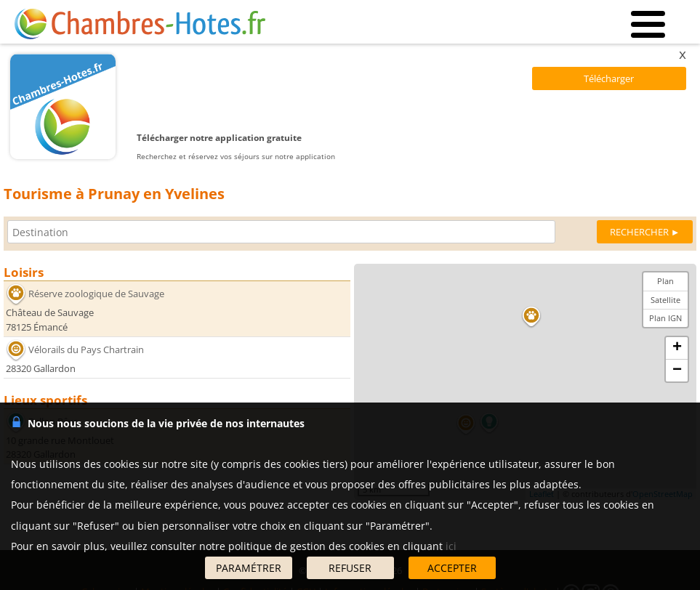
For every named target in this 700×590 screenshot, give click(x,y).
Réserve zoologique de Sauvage (96, 294)
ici (451, 546)
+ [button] (677, 348)
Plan (665, 281)
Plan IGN (665, 318)
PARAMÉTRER (249, 568)
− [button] (677, 371)
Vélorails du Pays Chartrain (86, 349)
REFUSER (350, 568)
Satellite (665, 300)
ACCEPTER (452, 568)
